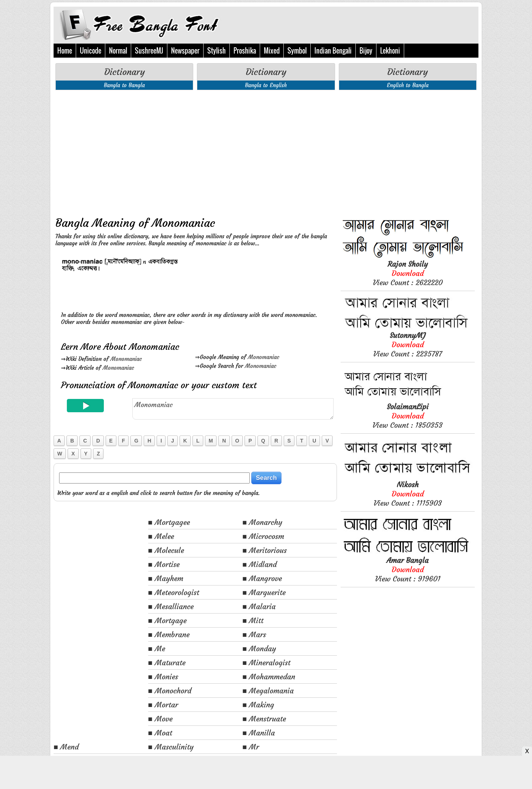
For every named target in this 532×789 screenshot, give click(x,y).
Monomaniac (126, 359)
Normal (118, 51)
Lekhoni (390, 51)
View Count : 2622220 (408, 273)
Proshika (245, 51)
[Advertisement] (195, 151)
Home (65, 51)
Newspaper (185, 51)
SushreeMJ (149, 51)
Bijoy (366, 51)
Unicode (91, 51)
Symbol (297, 51)
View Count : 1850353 (407, 416)
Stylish (216, 51)
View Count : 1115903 (408, 494)
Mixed (272, 51)
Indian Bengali (333, 51)
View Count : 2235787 (407, 344)
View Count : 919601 (408, 569)
